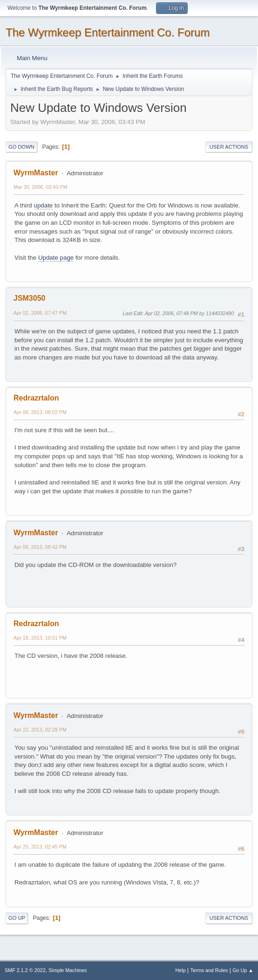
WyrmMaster (36, 173)
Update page (56, 258)
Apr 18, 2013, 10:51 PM (40, 638)
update (44, 205)
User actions (229, 147)
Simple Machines (68, 970)
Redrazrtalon (36, 398)
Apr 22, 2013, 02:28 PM (40, 730)
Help (181, 970)
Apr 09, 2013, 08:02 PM (40, 412)
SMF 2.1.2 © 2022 (25, 970)
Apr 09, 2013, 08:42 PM (40, 547)
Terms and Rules (209, 970)
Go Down (21, 147)
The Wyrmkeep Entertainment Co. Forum (108, 32)
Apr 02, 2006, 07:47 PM (40, 313)
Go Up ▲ (243, 970)
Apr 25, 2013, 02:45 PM (40, 847)
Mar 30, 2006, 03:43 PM (41, 187)
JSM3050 (29, 298)
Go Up (17, 918)
